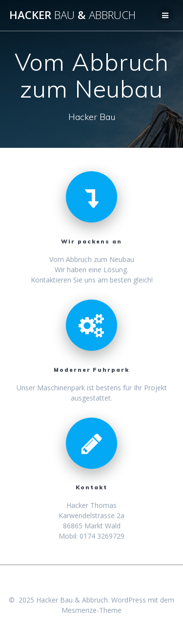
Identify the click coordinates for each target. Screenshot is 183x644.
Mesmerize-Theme (91, 610)
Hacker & (72, 15)
